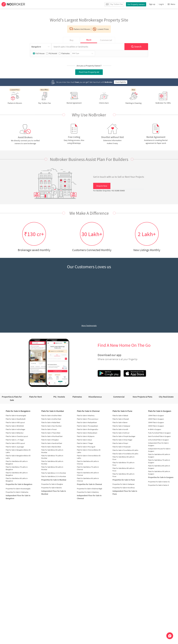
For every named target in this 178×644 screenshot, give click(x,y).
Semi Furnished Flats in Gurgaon (159, 436)
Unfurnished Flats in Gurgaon (158, 440)
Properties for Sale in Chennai (89, 484)
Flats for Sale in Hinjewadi (122, 447)
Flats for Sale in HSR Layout (15, 422)
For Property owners (136, 4)
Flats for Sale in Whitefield (15, 426)
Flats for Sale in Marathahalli (16, 419)
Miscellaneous (95, 397)
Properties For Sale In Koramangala (18, 489)
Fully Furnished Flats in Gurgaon (159, 433)
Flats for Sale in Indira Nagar (15, 429)
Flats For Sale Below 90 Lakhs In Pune (123, 475)
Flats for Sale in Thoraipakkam (87, 426)
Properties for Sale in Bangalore (19, 484)
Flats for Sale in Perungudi (86, 447)
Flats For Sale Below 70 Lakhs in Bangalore (17, 468)
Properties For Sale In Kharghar (52, 484)
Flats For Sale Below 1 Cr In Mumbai (54, 473)
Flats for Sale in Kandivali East (52, 443)
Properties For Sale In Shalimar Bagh (90, 489)
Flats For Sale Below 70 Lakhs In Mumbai (52, 457)
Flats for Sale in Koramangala (16, 415)
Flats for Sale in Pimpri (120, 443)
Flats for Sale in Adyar (84, 440)
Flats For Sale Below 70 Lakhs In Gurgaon (159, 461)
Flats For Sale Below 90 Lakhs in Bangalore (17, 480)
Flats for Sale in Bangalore (18, 411)
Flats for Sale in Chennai (88, 411)
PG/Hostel (52, 53)
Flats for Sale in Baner (120, 422)
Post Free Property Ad (89, 72)
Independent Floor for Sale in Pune (125, 492)
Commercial (119, 397)
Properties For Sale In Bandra (51, 488)
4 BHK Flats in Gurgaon (156, 426)
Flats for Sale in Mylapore (86, 436)
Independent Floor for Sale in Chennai (89, 497)
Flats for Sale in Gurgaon (160, 411)
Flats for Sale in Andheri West (51, 415)
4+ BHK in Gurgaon (155, 429)
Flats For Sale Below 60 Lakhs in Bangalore (17, 463)
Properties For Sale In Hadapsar (123, 484)
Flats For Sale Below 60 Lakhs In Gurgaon (159, 456)
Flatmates (64, 53)
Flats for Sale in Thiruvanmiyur (88, 419)
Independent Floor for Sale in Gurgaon (158, 444)
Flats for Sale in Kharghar (50, 440)
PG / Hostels (59, 397)
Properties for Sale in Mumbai (54, 480)
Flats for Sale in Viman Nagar (122, 440)
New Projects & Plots (142, 397)
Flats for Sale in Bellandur (15, 433)
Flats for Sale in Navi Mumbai (51, 426)
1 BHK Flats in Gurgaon (156, 415)
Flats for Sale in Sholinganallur (88, 429)
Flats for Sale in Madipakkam (87, 422)
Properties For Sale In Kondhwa (124, 488)
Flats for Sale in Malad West (51, 422)
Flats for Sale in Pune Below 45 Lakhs (125, 450)
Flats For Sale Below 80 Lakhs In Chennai (88, 474)
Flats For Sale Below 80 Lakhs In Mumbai (52, 463)
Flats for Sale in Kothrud (121, 433)
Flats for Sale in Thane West (51, 433)
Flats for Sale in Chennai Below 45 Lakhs (89, 451)
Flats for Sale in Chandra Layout (17, 436)
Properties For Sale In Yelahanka (17, 492)
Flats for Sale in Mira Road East (52, 436)
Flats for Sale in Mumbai (53, 411)
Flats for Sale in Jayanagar (15, 447)
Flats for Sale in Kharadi (121, 419)
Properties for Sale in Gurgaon (161, 477)
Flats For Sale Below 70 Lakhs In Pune (123, 464)
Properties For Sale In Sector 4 (158, 485)
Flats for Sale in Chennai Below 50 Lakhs (89, 457)
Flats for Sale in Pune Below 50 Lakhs (125, 454)
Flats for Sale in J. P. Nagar (15, 440)
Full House (39, 53)
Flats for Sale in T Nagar (85, 443)
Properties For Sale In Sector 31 (159, 482)
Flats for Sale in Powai (49, 429)
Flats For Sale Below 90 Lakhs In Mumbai (52, 468)
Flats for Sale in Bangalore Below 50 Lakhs (18, 457)
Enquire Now (102, 186)
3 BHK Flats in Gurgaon (156, 422)
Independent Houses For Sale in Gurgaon (159, 450)
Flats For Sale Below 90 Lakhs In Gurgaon (159, 473)
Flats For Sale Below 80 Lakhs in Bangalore (17, 474)
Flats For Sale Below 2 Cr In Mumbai (54, 476)
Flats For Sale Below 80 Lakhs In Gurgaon (159, 467)
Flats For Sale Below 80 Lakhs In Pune (123, 469)
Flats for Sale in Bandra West (51, 447)
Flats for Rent (36, 397)
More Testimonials (89, 326)
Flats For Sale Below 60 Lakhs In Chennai (88, 463)
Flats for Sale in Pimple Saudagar (124, 436)
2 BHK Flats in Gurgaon (156, 419)
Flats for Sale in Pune (122, 411)
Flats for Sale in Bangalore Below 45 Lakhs (18, 451)
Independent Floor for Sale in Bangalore (18, 497)
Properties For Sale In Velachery (88, 492)
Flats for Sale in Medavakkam (87, 433)
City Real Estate (166, 397)
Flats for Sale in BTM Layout (15, 443)
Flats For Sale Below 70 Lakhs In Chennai (88, 468)
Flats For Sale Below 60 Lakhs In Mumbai (52, 451)
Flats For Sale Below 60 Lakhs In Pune (123, 458)
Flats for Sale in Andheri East (51, 419)
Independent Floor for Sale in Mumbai (54, 492)
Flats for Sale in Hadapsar (121, 426)
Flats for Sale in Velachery (86, 415)
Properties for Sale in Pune (124, 480)
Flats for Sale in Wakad (120, 415)
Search (136, 47)
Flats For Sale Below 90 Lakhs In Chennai (88, 480)
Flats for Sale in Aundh (120, 429)
